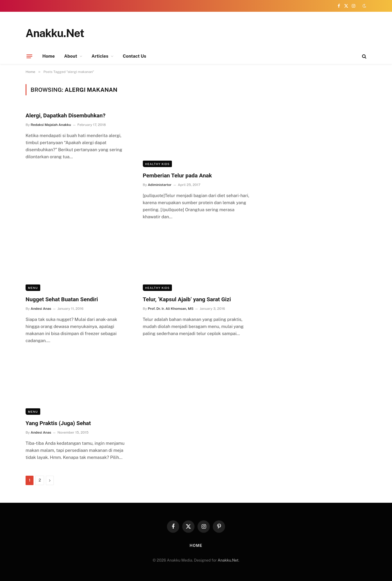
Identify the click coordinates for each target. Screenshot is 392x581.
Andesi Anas (41, 309)
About (71, 56)
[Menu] (29, 56)
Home (48, 56)
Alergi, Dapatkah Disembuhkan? (66, 115)
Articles (100, 56)
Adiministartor (160, 185)
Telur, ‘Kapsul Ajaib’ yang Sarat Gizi (187, 299)
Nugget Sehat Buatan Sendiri (62, 299)
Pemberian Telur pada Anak (177, 175)
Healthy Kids (158, 164)
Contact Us (135, 56)
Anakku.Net (228, 560)
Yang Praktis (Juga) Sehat (58, 423)
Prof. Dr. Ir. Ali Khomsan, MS (171, 309)
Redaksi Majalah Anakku (51, 125)
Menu (33, 288)
